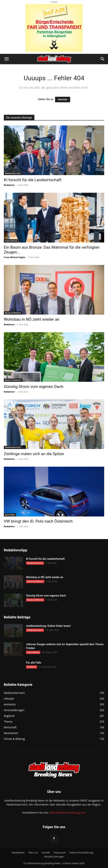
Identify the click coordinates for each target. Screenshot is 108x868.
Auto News (10, 515)
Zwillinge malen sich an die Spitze (34, 454)
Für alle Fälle (34, 663)
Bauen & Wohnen (13, 313)
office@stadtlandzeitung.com (68, 813)
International (11, 241)
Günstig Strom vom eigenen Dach (34, 387)
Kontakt (46, 853)
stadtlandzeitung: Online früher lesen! (48, 626)
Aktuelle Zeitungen (54, 857)
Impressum (60, 853)
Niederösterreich (13, 173)
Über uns (33, 853)
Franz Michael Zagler (15, 257)
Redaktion (9, 185)
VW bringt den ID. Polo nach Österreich (38, 521)
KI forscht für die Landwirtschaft (33, 180)
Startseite (63, 100)
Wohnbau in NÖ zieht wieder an (32, 319)
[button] (6, 59)
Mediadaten (18, 853)
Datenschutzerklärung (81, 853)
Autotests (32, 667)
